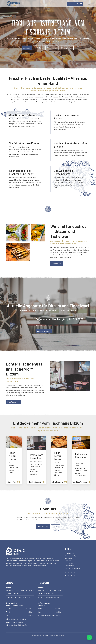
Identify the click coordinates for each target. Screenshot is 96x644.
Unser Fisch (14, 482)
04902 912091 (17, 594)
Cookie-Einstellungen (73, 568)
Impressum (69, 563)
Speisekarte (39, 48)
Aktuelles (68, 558)
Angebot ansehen (44, 331)
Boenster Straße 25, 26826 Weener (50, 590)
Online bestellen (75, 4)
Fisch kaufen (57, 264)
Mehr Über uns (43, 527)
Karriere (68, 561)
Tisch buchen (52, 48)
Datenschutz (70, 566)
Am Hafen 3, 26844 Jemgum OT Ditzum (20, 590)
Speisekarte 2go (71, 556)
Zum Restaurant (13, 402)
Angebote (27, 48)
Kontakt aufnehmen (81, 482)
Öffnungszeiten (66, 48)
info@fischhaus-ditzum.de (21, 597)
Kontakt (56, 527)
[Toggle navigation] (89, 4)
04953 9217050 (50, 594)
